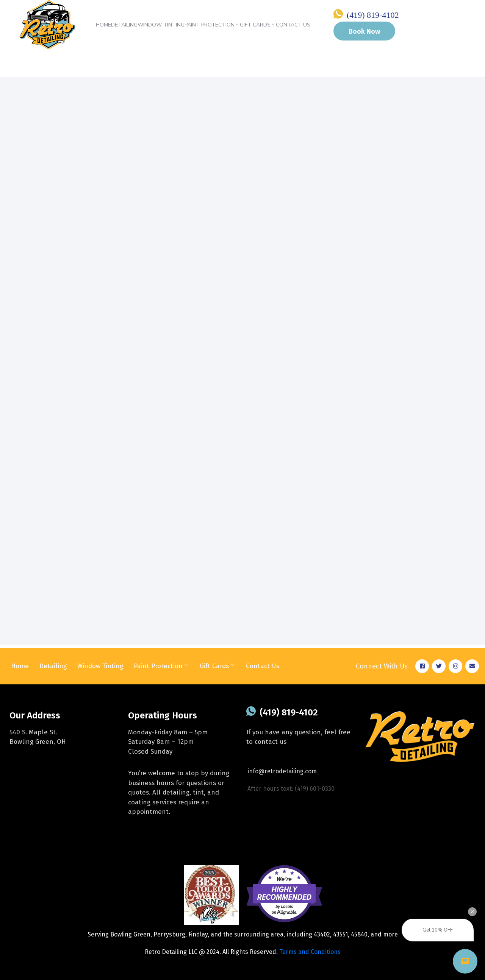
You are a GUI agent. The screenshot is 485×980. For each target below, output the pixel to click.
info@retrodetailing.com (282, 771)
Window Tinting (161, 25)
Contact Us (293, 25)
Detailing (124, 25)
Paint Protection (212, 25)
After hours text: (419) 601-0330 (291, 789)
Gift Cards (258, 25)
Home (103, 25)
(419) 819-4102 (373, 15)
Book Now (364, 31)
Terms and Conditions (310, 952)
